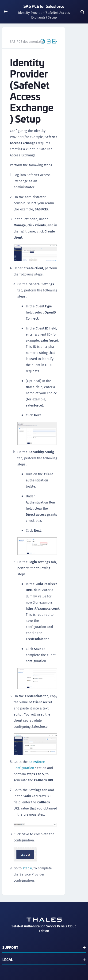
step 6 (27, 868)
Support (10, 947)
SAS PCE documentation (28, 42)
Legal (8, 959)
